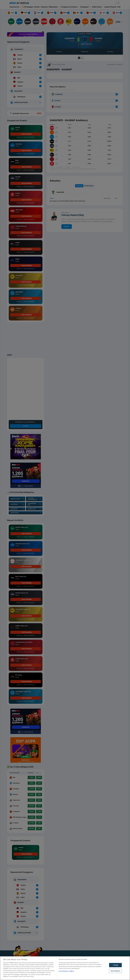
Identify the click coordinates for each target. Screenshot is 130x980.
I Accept (115, 965)
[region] (65, 968)
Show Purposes (115, 971)
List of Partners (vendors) (66, 971)
